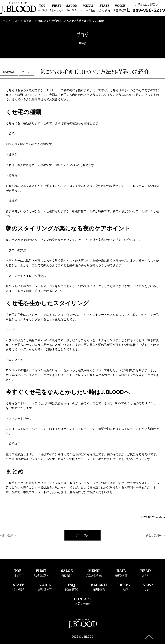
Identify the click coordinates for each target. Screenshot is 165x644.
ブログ (16, 21)
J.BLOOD (88, 637)
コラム (26, 72)
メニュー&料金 (88, 10)
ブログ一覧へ (82, 535)
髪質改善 (121, 576)
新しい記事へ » (155, 535)
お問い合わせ (83, 604)
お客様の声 (120, 10)
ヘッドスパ (146, 576)
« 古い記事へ (8, 535)
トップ (4, 21)
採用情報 (99, 590)
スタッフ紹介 (104, 10)
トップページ (42, 10)
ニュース (148, 590)
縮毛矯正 (29, 21)
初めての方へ (57, 10)
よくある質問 (71, 590)
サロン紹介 (72, 10)
